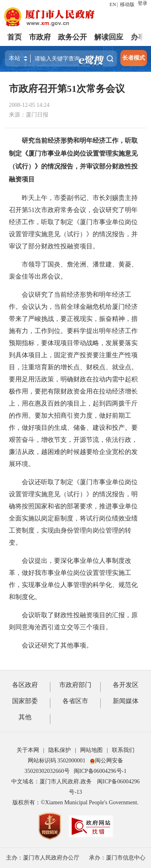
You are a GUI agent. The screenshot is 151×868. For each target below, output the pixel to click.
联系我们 (123, 750)
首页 (14, 37)
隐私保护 (60, 750)
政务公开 (72, 37)
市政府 (40, 37)
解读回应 (109, 37)
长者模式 (134, 58)
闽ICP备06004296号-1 (100, 771)
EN (113, 4)
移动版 (127, 4)
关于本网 (28, 750)
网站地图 (91, 750)
